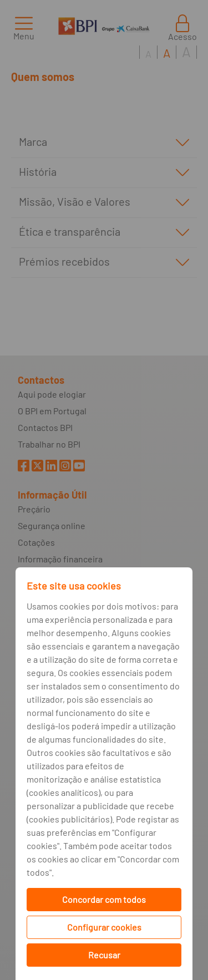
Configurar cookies (104, 927)
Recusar (104, 955)
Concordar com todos (104, 899)
